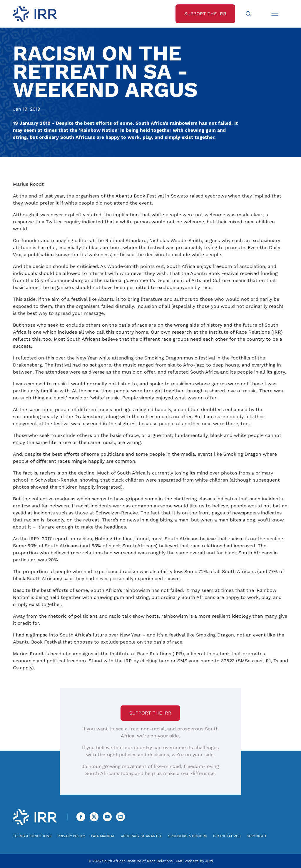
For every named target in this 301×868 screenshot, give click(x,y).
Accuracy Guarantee (142, 836)
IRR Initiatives (227, 836)
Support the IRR (150, 713)
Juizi (209, 861)
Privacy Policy (71, 836)
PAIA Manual (103, 836)
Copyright (257, 836)
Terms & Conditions (32, 836)
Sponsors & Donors (188, 836)
